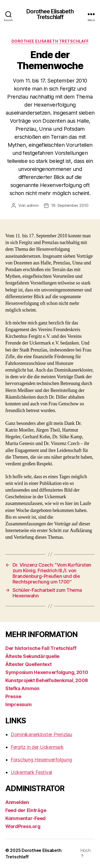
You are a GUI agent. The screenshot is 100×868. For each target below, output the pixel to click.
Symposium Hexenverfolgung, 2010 (47, 672)
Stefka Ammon (22, 688)
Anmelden (17, 802)
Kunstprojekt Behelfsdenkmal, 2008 (47, 680)
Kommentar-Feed (25, 818)
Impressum (19, 704)
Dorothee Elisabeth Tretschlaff (50, 14)
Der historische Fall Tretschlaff (41, 648)
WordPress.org (23, 826)
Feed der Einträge (26, 810)
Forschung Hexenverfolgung (41, 760)
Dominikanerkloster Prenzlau (41, 734)
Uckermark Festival (31, 772)
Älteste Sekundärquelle (32, 656)
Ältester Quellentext (29, 664)
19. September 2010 (70, 205)
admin (33, 205)
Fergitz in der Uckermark (37, 747)
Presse (13, 696)
